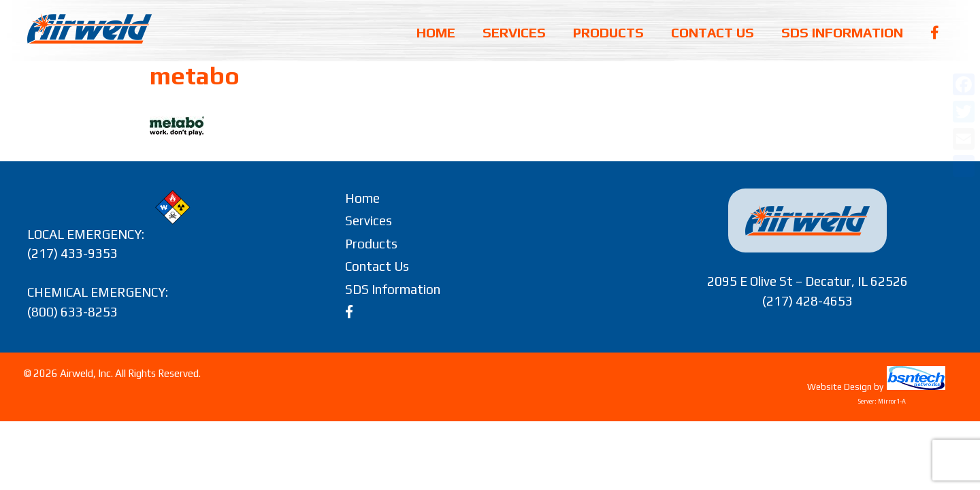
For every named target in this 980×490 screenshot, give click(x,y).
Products (608, 32)
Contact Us (713, 32)
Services (514, 32)
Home (436, 32)
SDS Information (842, 32)
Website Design (839, 387)
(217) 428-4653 (807, 301)
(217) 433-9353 (72, 253)
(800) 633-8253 (72, 312)
